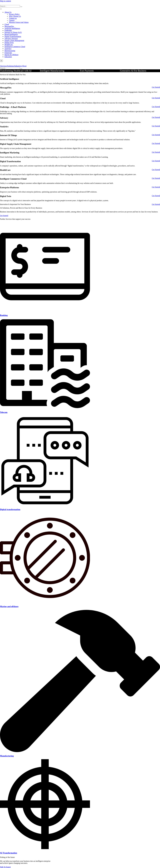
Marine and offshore (9, 606)
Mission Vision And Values (19, 22)
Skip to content (5, 1)
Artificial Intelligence (12, 28)
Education (8, 57)
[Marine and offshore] (45, 602)
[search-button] (21, 7)
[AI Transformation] (45, 848)
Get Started (156, 87)
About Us (8, 12)
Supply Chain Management (14, 41)
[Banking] (45, 311)
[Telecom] (45, 408)
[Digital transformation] (45, 505)
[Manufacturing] (80, 751)
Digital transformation (10, 509)
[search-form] (10, 6)
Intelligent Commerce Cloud (15, 47)
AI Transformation (9, 853)
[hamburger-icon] (1, 9)
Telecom (4, 412)
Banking (4, 315)
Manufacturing (7, 756)
